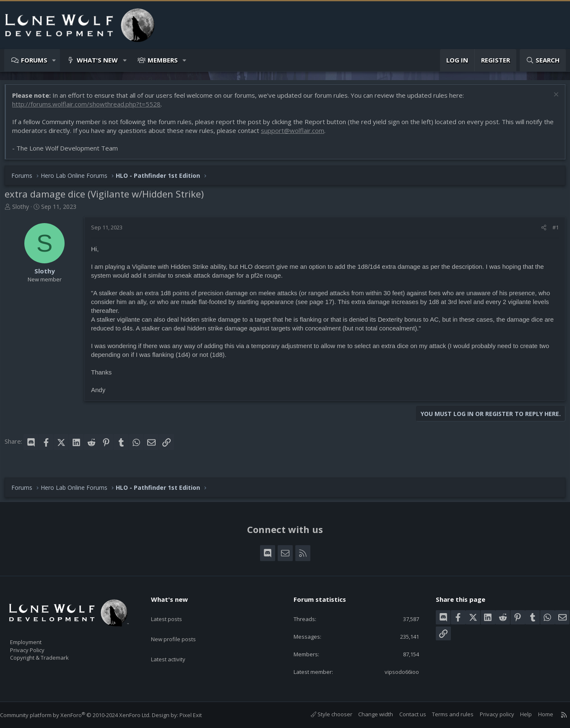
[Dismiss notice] (551, 100)
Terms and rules (444, 715)
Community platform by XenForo (84, 715)
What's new (97, 60)
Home (537, 715)
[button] (54, 60)
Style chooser (323, 715)
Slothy (25, 211)
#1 (551, 231)
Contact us (404, 715)
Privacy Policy (38, 646)
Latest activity (176, 642)
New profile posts (181, 626)
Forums (34, 60)
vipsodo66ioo (395, 671)
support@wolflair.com (308, 135)
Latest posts (174, 610)
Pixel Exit (199, 715)
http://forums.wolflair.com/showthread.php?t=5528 (91, 108)
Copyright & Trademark (52, 655)
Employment (37, 637)
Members (163, 60)
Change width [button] (367, 715)
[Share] (540, 231)
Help (518, 715)
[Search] (543, 60)
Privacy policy (489, 715)
